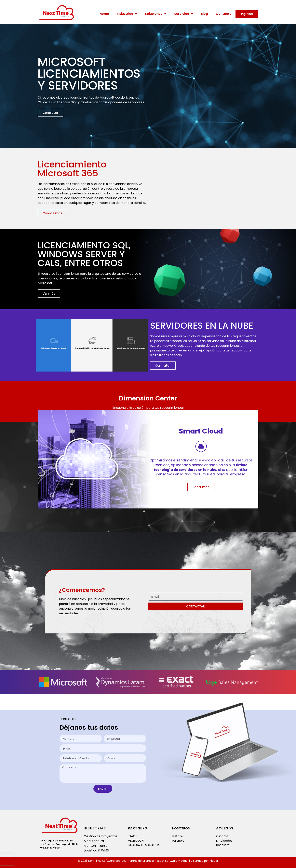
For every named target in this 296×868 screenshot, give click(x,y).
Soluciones (156, 14)
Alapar (214, 861)
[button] (144, 511)
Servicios (184, 14)
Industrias (127, 14)
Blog (204, 14)
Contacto (224, 14)
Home (104, 14)
